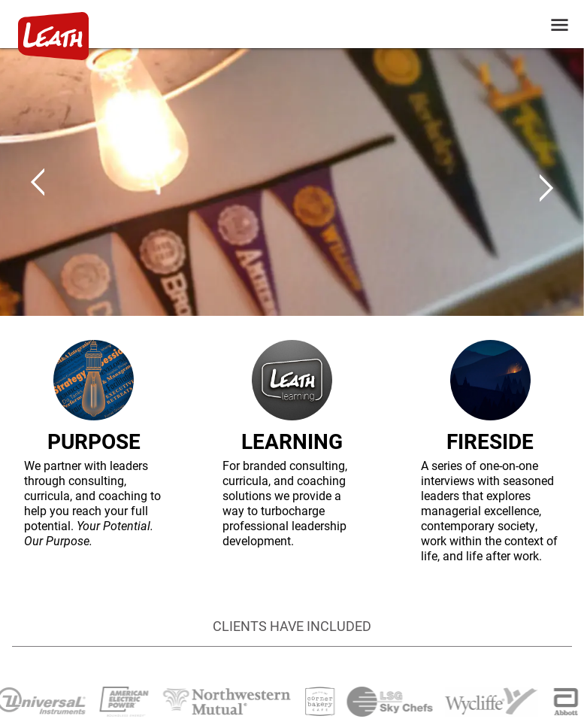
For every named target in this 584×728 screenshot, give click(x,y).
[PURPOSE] (94, 452)
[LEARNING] (292, 452)
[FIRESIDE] (490, 452)
